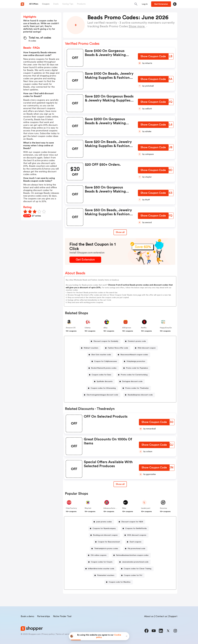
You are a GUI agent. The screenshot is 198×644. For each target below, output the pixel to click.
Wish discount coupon (147, 348)
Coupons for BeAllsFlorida (136, 528)
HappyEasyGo (166, 328)
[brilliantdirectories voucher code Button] (100, 569)
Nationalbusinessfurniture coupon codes (132, 555)
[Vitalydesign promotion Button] (135, 361)
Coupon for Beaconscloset (109, 542)
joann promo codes (104, 522)
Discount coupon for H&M (132, 522)
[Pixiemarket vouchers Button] (105, 575)
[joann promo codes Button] (103, 522)
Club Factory (71, 508)
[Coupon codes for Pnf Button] (132, 575)
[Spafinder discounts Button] (104, 382)
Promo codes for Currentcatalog (134, 375)
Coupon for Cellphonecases (106, 361)
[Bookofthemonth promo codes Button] (103, 368)
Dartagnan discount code (132, 381)
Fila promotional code (136, 549)
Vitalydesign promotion (136, 361)
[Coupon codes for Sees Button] (100, 375)
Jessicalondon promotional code (135, 562)
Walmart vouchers (91, 348)
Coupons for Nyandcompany (104, 528)
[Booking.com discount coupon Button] (104, 535)
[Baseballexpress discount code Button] (139, 395)
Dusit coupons (135, 542)
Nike (124, 508)
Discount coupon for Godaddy (106, 341)
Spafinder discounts (105, 381)
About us (149, 616)
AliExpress (127, 328)
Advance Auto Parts (112, 508)
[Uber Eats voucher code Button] (100, 355)
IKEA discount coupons (137, 535)
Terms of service (64, 634)
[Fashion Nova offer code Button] (117, 348)
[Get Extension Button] (85, 260)
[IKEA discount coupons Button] (136, 535)
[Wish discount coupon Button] (146, 348)
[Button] (145, 4)
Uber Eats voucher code (101, 355)
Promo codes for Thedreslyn (137, 388)
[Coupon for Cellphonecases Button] (105, 361)
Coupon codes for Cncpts (102, 562)
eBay (105, 328)
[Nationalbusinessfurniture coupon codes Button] (131, 555)
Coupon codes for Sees (101, 375)
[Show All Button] (120, 484)
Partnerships (44, 616)
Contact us (161, 616)
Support (173, 616)
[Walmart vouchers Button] (90, 348)
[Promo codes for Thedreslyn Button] (136, 388)
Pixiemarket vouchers (106, 575)
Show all (120, 484)
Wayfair (88, 508)
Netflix (144, 328)
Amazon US (71, 328)
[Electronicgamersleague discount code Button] (101, 395)
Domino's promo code (137, 341)
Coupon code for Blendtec (120, 582)
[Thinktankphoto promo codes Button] (105, 549)
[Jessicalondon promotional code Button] (134, 562)
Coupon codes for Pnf (133, 575)
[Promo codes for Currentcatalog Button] (133, 375)
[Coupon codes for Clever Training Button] (137, 569)
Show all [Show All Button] (120, 232)
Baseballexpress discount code (140, 395)
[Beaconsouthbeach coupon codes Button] (133, 355)
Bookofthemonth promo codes (104, 368)
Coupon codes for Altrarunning (103, 388)
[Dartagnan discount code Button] (131, 382)
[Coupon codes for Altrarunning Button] (102, 388)
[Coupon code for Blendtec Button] (119, 582)
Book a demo (27, 616)
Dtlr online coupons (99, 555)
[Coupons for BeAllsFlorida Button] (135, 529)
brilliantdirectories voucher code (101, 569)
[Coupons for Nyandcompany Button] (103, 529)
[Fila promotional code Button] (135, 549)
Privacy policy (48, 634)
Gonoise (163, 508)
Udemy (88, 328)
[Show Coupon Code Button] (153, 57)
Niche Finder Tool (62, 616)
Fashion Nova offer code (118, 348)
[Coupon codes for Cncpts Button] (101, 562)
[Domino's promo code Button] (136, 341)
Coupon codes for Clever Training (138, 569)
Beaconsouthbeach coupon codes (134, 355)
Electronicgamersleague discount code (102, 395)
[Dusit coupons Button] (134, 542)
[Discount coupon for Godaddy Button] (105, 341)
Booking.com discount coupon (105, 535)
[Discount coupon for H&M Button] (131, 522)
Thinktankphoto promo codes (106, 549)
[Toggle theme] (175, 4)
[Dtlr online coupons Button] (98, 555)
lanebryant (146, 508)
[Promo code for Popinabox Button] (136, 368)
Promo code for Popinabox (137, 368)
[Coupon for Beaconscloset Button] (108, 542)
